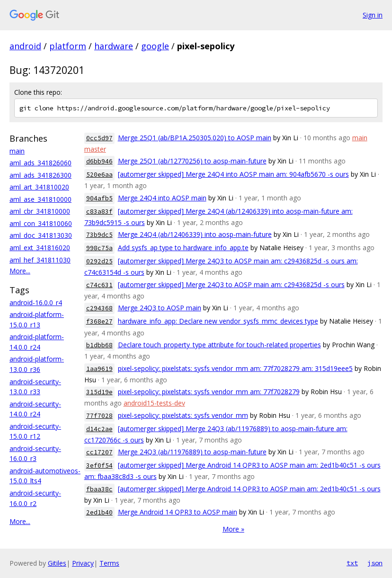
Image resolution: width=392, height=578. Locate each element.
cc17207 (99, 452)
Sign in (373, 15)
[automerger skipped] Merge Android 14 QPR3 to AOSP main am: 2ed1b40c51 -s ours (249, 489)
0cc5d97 (99, 138)
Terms (109, 563)
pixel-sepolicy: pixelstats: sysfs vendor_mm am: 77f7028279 (209, 392)
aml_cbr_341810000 (40, 211)
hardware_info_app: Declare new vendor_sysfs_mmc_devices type (218, 321)
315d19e (99, 392)
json (375, 563)
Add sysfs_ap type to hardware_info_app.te (183, 248)
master (95, 149)
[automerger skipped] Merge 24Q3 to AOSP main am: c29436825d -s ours (231, 284)
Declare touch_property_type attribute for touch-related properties (219, 345)
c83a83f (99, 212)
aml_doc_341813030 (41, 235)
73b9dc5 (99, 235)
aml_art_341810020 (39, 187)
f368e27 (99, 321)
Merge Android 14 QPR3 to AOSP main (178, 512)
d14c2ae (99, 429)
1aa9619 (99, 369)
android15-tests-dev (154, 403)
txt (352, 563)
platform (68, 46)
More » (233, 529)
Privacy (83, 563)
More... (20, 271)
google (155, 46)
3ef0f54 (99, 465)
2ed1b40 (99, 512)
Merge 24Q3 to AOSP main (160, 308)
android (25, 46)
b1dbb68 (99, 345)
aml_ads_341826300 (40, 175)
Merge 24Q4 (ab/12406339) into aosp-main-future (195, 234)
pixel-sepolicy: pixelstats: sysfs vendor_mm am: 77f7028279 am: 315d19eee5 (235, 368)
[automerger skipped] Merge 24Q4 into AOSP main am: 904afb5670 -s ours (233, 174)
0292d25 (99, 261)
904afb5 (99, 198)
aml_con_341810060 (41, 223)
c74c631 (99, 285)
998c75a (99, 248)
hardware (114, 46)
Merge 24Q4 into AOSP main (162, 198)
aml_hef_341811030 (40, 260)
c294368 (99, 308)
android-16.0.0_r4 (36, 303)
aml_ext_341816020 (40, 248)
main (17, 151)
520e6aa (99, 175)
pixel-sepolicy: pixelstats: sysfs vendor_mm (183, 415)
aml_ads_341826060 (40, 163)
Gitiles (57, 563)
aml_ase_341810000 (40, 199)
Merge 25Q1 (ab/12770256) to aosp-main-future (192, 161)
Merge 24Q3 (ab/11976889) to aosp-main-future (192, 452)
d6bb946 (99, 161)
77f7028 (99, 416)
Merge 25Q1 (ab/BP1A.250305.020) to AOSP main (195, 138)
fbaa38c (99, 489)
